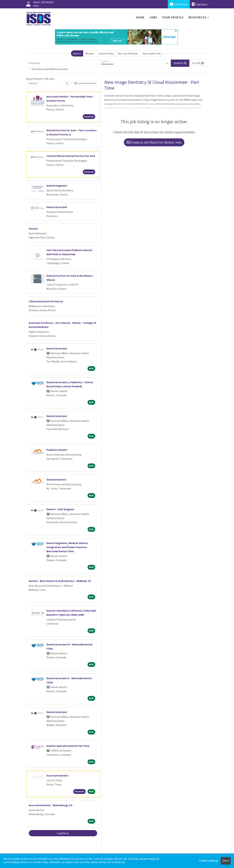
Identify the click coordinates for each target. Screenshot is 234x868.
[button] (198, 63)
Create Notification (86, 83)
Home (140, 17)
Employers (200, 4)
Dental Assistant (57, 207)
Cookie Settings (209, 861)
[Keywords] (63, 63)
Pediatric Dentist (57, 450)
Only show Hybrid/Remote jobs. (50, 69)
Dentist (33, 229)
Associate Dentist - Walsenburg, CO (51, 805)
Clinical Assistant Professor (46, 301)
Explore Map (106, 53)
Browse (90, 53)
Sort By (33, 83)
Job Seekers (179, 4)
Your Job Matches (128, 53)
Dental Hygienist (57, 186)
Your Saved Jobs (152, 53)
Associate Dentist (57, 775)
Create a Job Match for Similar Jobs (154, 142)
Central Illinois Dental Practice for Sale (71, 156)
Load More (63, 833)
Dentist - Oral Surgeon (60, 509)
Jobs (153, 17)
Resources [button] (197, 17)
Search (77, 53)
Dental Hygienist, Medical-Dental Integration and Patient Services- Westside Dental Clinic (67, 547)
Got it (226, 861)
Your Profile (173, 17)
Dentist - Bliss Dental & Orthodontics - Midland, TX (60, 581)
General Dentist (56, 479)
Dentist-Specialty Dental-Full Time (68, 746)
